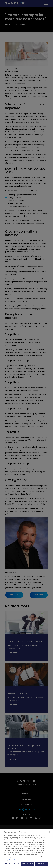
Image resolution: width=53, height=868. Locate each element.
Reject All (41, 865)
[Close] (50, 834)
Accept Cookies (28, 865)
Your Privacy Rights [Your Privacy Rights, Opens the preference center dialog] (12, 865)
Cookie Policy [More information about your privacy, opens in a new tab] (14, 861)
